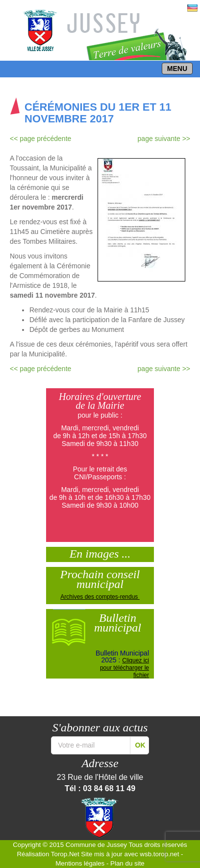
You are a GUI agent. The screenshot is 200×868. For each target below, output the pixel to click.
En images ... (100, 553)
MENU (177, 69)
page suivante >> (164, 139)
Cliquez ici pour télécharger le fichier (125, 668)
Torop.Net (65, 854)
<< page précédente (40, 139)
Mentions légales (80, 863)
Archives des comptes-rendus (100, 597)
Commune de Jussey (96, 845)
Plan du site (127, 863)
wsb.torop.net (159, 854)
